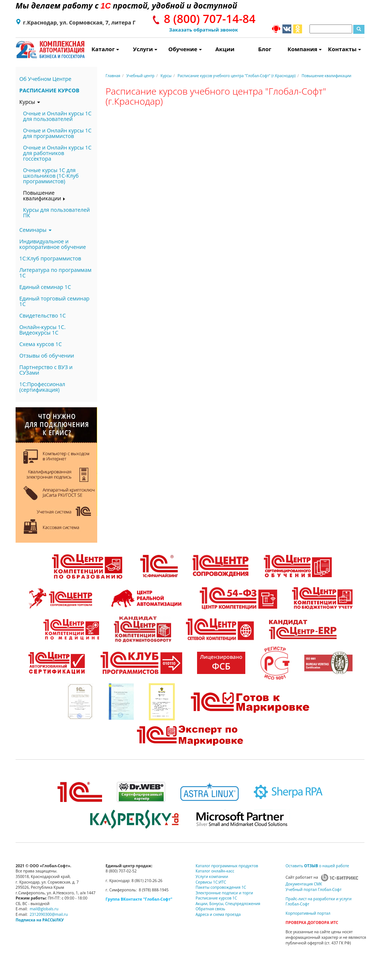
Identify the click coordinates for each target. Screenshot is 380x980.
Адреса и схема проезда (218, 914)
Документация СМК (304, 884)
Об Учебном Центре (45, 79)
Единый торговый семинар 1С (54, 301)
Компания (305, 49)
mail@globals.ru (44, 909)
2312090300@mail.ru (49, 914)
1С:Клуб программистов (50, 258)
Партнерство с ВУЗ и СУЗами (46, 370)
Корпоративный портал (308, 913)
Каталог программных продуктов (227, 866)
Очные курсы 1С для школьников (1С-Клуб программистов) (51, 176)
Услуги (145, 49)
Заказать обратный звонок (204, 30)
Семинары (35, 230)
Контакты (345, 49)
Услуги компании (212, 877)
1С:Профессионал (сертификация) (42, 387)
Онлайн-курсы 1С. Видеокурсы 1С (42, 330)
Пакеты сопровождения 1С (221, 887)
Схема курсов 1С (41, 344)
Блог (265, 49)
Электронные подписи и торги (224, 893)
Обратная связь (210, 909)
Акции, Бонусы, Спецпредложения (228, 904)
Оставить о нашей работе (317, 866)
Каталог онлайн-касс (215, 871)
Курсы (30, 102)
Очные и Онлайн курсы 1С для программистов (57, 133)
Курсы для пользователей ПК (56, 213)
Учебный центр (140, 76)
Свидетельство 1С (42, 315)
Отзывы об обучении (47, 356)
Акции (225, 49)
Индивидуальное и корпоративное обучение (53, 244)
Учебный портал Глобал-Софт (314, 889)
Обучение (185, 49)
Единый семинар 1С (45, 287)
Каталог (105, 49)
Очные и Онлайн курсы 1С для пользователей (57, 116)
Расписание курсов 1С (216, 898)
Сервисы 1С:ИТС (211, 882)
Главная (113, 76)
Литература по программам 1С (55, 273)
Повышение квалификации (44, 195)
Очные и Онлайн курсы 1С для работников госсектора (57, 153)
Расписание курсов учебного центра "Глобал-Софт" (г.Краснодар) (236, 76)
